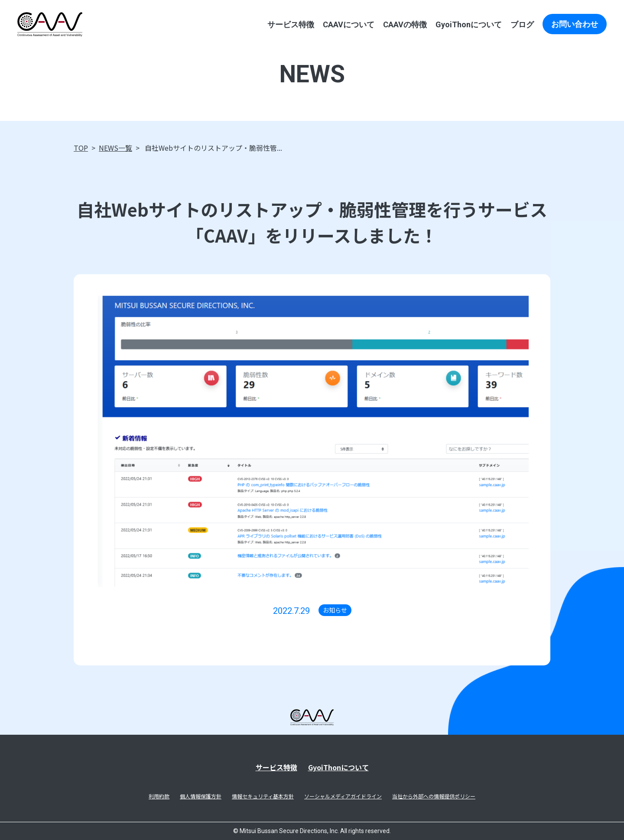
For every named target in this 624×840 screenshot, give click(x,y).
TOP (81, 148)
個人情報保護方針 (201, 796)
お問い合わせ (575, 24)
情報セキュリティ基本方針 (263, 796)
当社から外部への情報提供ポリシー (434, 796)
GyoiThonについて (469, 24)
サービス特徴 (291, 24)
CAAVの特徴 (405, 24)
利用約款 (159, 796)
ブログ (522, 24)
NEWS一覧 (115, 148)
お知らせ (335, 610)
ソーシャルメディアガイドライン (343, 796)
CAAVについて (349, 24)
